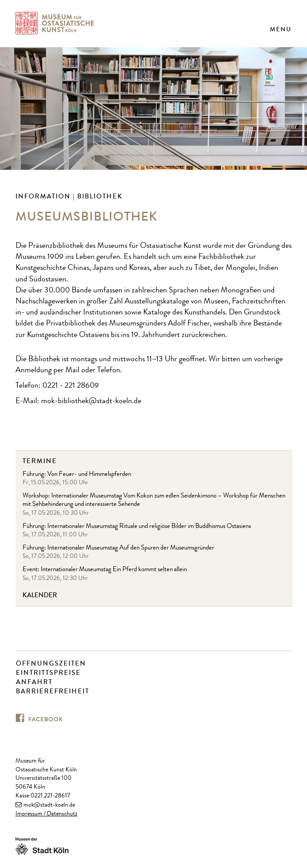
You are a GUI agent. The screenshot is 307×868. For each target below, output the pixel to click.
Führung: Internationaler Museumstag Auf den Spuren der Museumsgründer (118, 548)
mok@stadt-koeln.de (49, 805)
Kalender (40, 595)
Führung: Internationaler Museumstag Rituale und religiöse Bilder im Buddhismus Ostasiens (137, 527)
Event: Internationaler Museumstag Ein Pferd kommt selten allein (105, 570)
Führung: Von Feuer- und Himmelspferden (77, 475)
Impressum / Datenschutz (46, 814)
